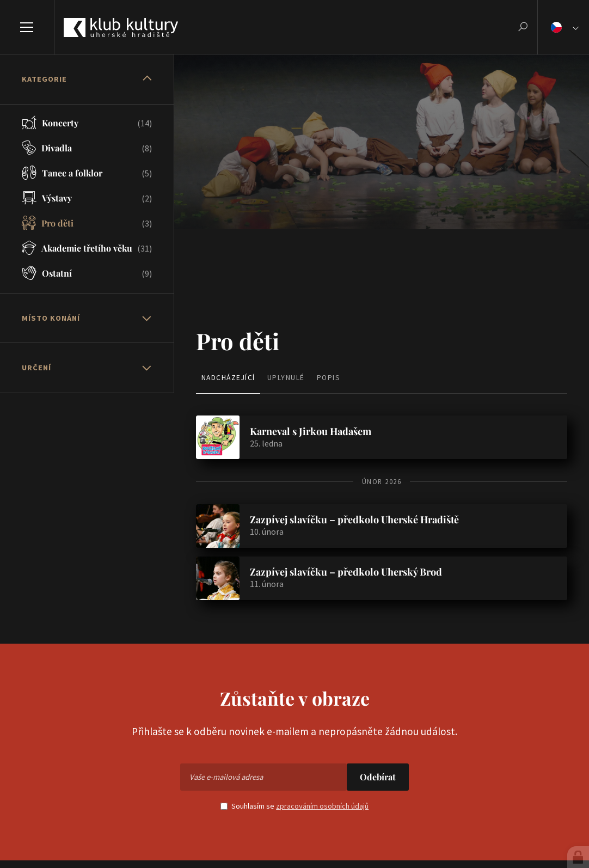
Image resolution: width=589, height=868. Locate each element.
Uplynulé (286, 378)
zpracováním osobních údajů (322, 806)
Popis (329, 378)
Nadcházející (228, 378)
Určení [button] (36, 368)
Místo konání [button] (51, 318)
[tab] (87, 80)
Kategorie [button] (44, 79)
